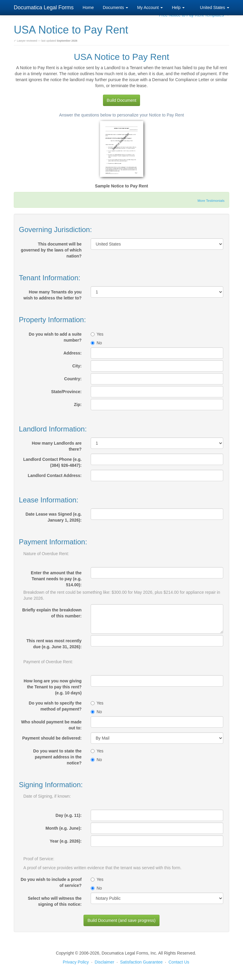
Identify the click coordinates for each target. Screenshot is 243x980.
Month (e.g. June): (64, 828)
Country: (73, 379)
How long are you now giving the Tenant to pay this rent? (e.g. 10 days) (53, 687)
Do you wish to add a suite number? (55, 337)
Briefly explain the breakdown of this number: (52, 613)
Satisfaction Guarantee (141, 962)
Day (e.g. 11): (69, 815)
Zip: (78, 405)
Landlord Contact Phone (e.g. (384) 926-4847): (52, 462)
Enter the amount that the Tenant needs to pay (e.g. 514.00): (56, 579)
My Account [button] (150, 7)
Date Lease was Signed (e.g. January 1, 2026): (54, 517)
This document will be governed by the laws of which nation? (51, 250)
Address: (73, 353)
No (96, 343)
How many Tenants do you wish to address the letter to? (52, 295)
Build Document (122, 100)
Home (88, 7)
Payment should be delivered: (52, 738)
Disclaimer (104, 962)
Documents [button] (115, 7)
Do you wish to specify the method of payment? (55, 706)
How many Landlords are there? (57, 446)
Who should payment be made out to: (51, 725)
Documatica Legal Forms (44, 7)
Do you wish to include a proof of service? (51, 882)
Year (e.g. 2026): (66, 841)
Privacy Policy (76, 962)
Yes (97, 334)
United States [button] (215, 7)
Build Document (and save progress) (121, 920)
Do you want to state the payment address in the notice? (57, 757)
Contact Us (179, 962)
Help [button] (178, 7)
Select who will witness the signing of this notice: (55, 901)
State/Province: (66, 392)
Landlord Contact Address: (55, 475)
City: (77, 366)
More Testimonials (211, 201)
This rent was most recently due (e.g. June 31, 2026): (54, 644)
